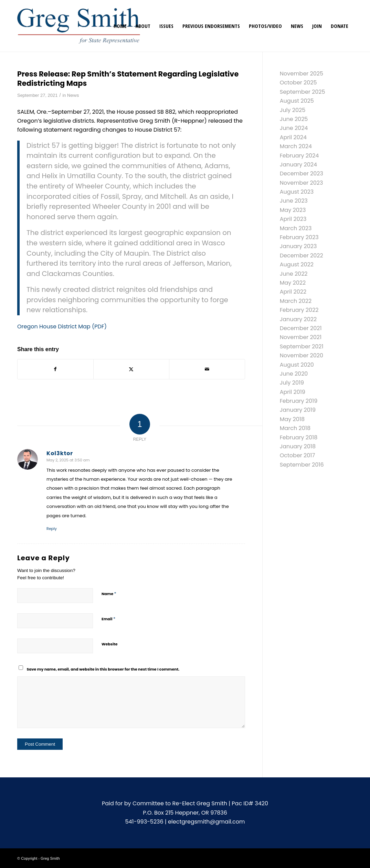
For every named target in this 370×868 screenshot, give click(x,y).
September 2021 (302, 346)
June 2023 (294, 201)
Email (108, 619)
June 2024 (294, 128)
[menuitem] (120, 26)
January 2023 (298, 246)
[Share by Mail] (207, 369)
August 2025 (297, 101)
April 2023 (293, 219)
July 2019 (292, 383)
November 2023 (302, 183)
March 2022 (296, 301)
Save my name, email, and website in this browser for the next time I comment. (103, 669)
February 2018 (299, 437)
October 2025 (298, 83)
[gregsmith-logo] (79, 26)
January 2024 (298, 165)
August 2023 (297, 192)
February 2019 (299, 401)
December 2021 (301, 328)
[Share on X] (131, 369)
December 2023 (302, 173)
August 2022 (297, 264)
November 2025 (302, 74)
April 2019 (293, 392)
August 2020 (297, 365)
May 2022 (293, 283)
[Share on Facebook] (55, 369)
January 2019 (298, 410)
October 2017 (297, 455)
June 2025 (294, 119)
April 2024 (293, 137)
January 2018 (298, 446)
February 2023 (299, 237)
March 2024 (296, 146)
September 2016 (302, 465)
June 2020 (294, 374)
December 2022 (302, 256)
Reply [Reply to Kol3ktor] (52, 529)
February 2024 (299, 156)
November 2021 (301, 337)
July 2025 (293, 110)
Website (109, 644)
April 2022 (293, 292)
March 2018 (295, 428)
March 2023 (296, 228)
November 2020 (302, 355)
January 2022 (298, 319)
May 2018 (292, 419)
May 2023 (293, 210)
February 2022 (299, 310)
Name (109, 594)
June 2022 (294, 274)
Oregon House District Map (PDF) (62, 326)
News (73, 95)
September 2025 (303, 92)
